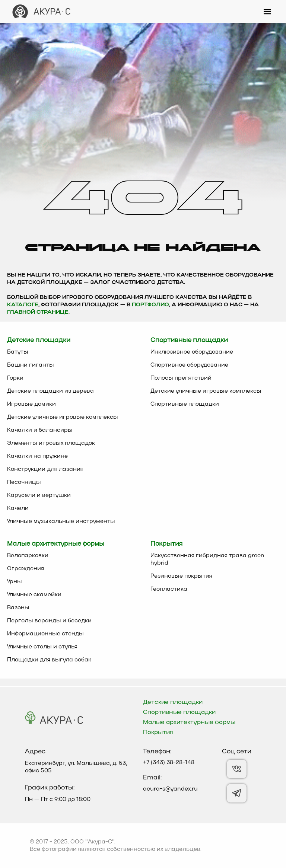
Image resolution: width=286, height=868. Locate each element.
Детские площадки (173, 702)
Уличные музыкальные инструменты (61, 521)
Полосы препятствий (181, 378)
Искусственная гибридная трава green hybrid (207, 559)
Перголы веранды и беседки (49, 621)
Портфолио (150, 305)
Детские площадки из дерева (50, 391)
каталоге (23, 305)
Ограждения (26, 569)
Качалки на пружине (37, 456)
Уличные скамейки (34, 595)
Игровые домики (31, 404)
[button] (268, 11)
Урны (15, 582)
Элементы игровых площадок (51, 443)
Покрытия (158, 733)
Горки (15, 378)
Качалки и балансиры (40, 430)
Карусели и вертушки (39, 495)
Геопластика (169, 589)
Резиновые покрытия (181, 576)
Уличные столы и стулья (42, 647)
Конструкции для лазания (45, 469)
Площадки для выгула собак (49, 660)
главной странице (38, 312)
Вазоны (18, 608)
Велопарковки (28, 556)
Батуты (18, 352)
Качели (18, 508)
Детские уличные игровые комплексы (63, 417)
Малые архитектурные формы (189, 722)
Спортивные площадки (185, 404)
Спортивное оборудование (189, 365)
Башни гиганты (31, 365)
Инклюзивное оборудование (192, 352)
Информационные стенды (45, 634)
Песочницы (24, 482)
